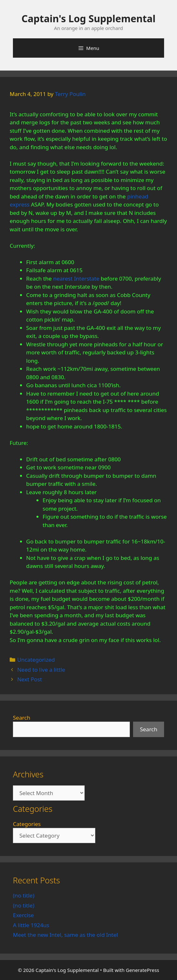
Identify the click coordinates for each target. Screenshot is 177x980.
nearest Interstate (76, 279)
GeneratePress (143, 970)
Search (22, 718)
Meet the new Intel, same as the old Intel (65, 935)
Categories (27, 824)
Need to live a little (41, 670)
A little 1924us (31, 925)
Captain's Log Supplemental (89, 19)
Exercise (23, 915)
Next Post (30, 679)
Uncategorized (36, 660)
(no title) (24, 895)
